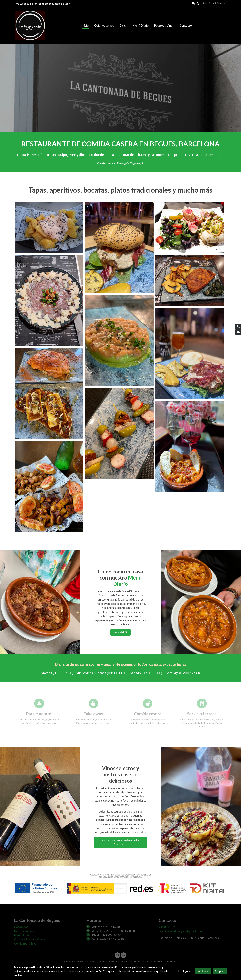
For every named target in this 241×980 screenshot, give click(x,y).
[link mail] (238, 332)
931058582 (23, 4)
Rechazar (203, 971)
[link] (30, 26)
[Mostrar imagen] (49, 227)
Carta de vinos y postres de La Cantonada (121, 842)
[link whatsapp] (197, 4)
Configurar (185, 971)
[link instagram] (193, 4)
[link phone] (238, 326)
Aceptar (220, 971)
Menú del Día (121, 632)
